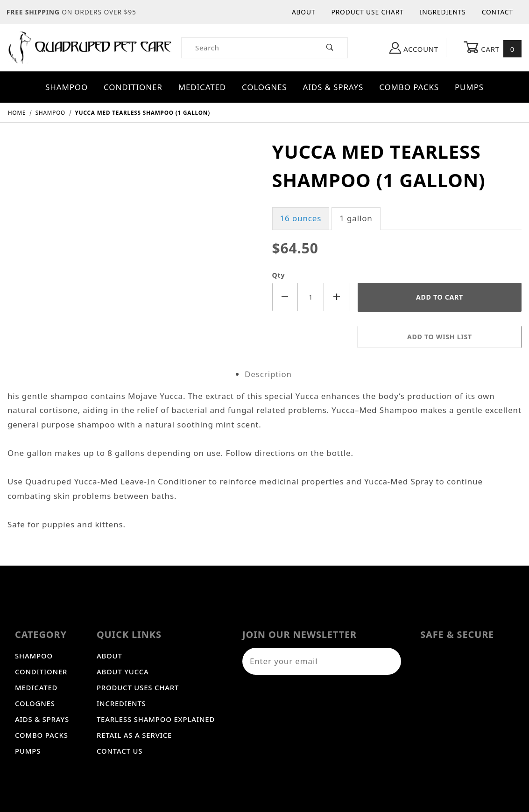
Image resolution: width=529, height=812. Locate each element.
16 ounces (301, 218)
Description (268, 374)
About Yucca (123, 672)
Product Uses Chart (138, 687)
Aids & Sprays (333, 87)
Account (414, 48)
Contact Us (120, 751)
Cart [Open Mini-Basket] (493, 49)
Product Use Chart (367, 12)
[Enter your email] (310, 661)
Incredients (121, 703)
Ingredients (443, 12)
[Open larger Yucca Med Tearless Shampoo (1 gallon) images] (132, 144)
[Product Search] (247, 48)
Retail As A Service (134, 735)
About (304, 12)
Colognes (264, 87)
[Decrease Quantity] (285, 297)
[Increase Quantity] (337, 297)
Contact (497, 12)
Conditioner (133, 87)
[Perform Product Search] (330, 48)
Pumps (469, 87)
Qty (279, 275)
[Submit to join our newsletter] (389, 661)
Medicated (202, 87)
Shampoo (67, 87)
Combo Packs (409, 87)
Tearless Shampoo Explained (156, 719)
